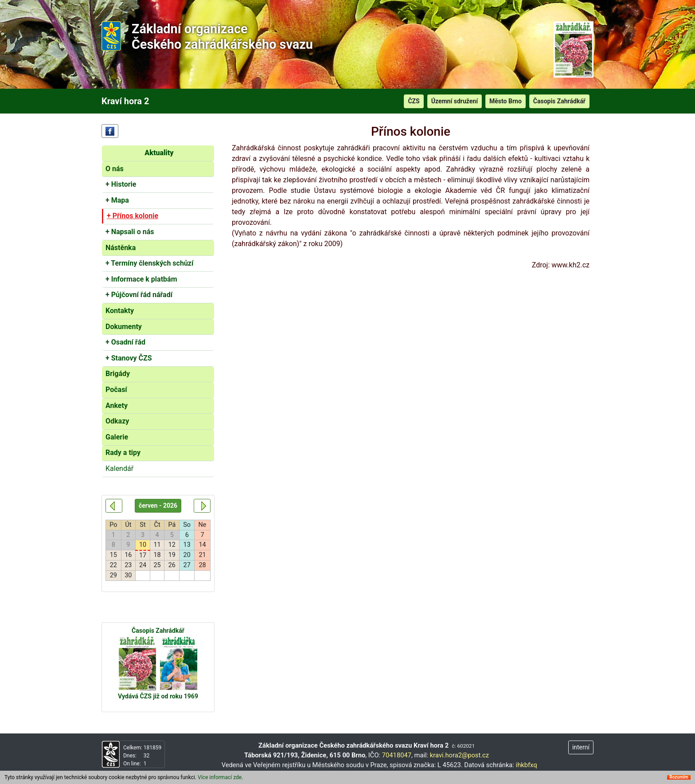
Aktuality (159, 153)
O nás (115, 169)
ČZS (414, 101)
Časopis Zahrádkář (559, 101)
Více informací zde (220, 780)
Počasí (116, 390)
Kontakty (120, 311)
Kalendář (119, 468)
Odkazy (117, 421)
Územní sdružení (455, 101)
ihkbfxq (527, 765)
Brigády (118, 374)
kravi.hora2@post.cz (459, 755)
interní (581, 747)
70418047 (397, 755)
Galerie (117, 437)
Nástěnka (121, 248)
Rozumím (679, 780)
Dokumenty (124, 327)
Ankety (117, 406)
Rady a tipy (123, 453)
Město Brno (506, 101)
